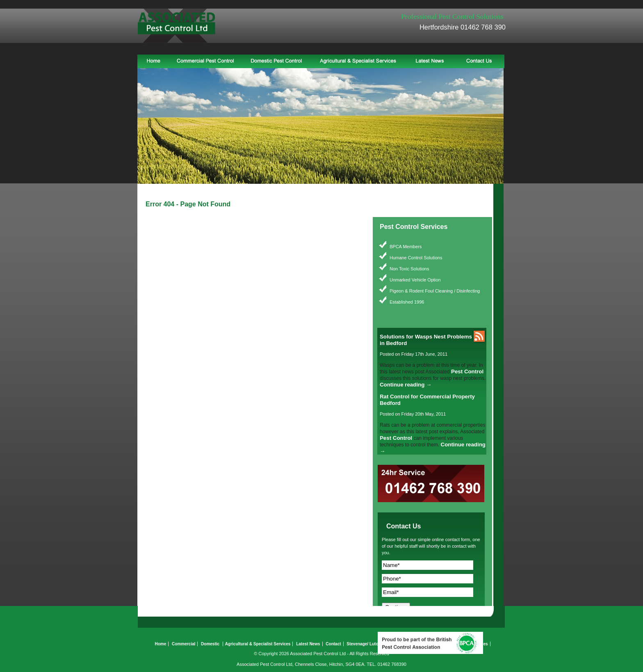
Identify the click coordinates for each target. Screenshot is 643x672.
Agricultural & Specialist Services (258, 644)
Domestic (210, 644)
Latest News (308, 644)
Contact (333, 644)
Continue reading (406, 385)
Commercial (184, 644)
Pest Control (467, 371)
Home (160, 644)
